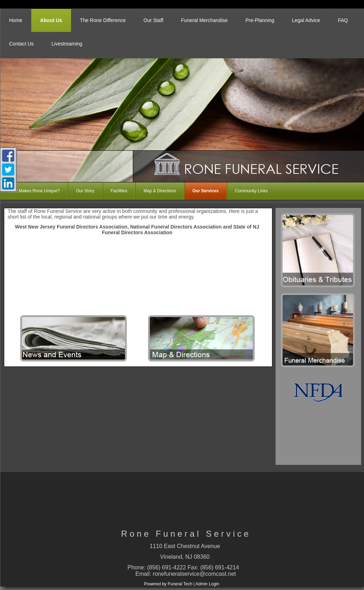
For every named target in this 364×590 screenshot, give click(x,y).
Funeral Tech (180, 584)
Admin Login (207, 584)
